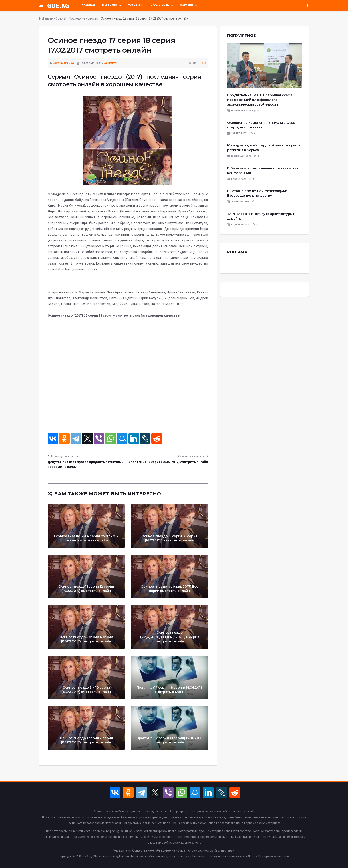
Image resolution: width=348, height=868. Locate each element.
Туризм (134, 5)
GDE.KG (58, 5)
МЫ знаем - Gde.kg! (52, 18)
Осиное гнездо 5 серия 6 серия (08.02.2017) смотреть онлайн (86, 639)
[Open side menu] (41, 5)
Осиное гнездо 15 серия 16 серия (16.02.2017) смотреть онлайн (169, 538)
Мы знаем (110, 5)
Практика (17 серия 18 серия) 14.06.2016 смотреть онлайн (170, 690)
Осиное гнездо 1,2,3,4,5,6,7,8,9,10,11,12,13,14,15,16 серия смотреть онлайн (170, 637)
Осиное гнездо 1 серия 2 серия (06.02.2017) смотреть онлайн (86, 740)
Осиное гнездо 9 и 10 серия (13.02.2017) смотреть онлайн (86, 690)
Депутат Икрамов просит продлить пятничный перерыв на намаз (86, 464)
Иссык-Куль (160, 5)
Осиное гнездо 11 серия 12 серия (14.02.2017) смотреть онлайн (86, 589)
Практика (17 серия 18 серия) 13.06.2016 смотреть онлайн (169, 740)
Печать (111, 63)
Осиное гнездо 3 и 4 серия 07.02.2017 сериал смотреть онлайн (86, 538)
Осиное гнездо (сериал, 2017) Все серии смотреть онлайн (169, 589)
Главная (88, 5)
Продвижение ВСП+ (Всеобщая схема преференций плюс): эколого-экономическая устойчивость (260, 100)
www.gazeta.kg (63, 63)
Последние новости (83, 18)
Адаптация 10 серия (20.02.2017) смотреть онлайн (168, 462)
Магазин (186, 5)
